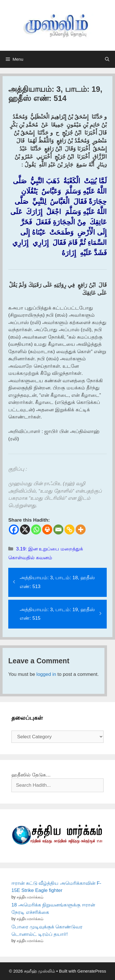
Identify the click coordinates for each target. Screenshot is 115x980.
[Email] (58, 529)
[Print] (47, 529)
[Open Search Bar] (107, 59)
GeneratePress (92, 971)
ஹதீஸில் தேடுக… (31, 775)
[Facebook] (14, 529)
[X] (25, 529)
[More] (81, 529)
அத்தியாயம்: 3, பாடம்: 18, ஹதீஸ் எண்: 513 (57, 582)
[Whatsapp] (36, 529)
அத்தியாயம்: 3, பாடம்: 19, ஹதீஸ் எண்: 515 (57, 614)
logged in (46, 674)
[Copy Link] (69, 529)
